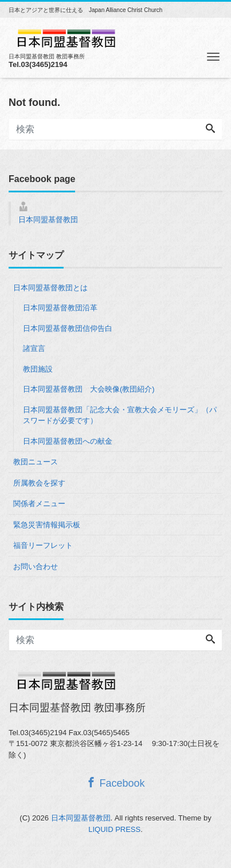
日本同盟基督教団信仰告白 (68, 328)
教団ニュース (36, 462)
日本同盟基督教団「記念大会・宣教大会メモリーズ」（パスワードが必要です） (120, 415)
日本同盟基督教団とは (50, 288)
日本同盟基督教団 (48, 220)
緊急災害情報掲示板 (47, 525)
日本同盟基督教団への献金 (68, 441)
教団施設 (38, 369)
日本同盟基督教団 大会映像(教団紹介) (89, 389)
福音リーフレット (43, 545)
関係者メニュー (39, 504)
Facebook (115, 783)
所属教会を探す (39, 483)
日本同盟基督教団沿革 (60, 308)
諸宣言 (34, 348)
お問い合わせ (36, 567)
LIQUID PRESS (114, 829)
